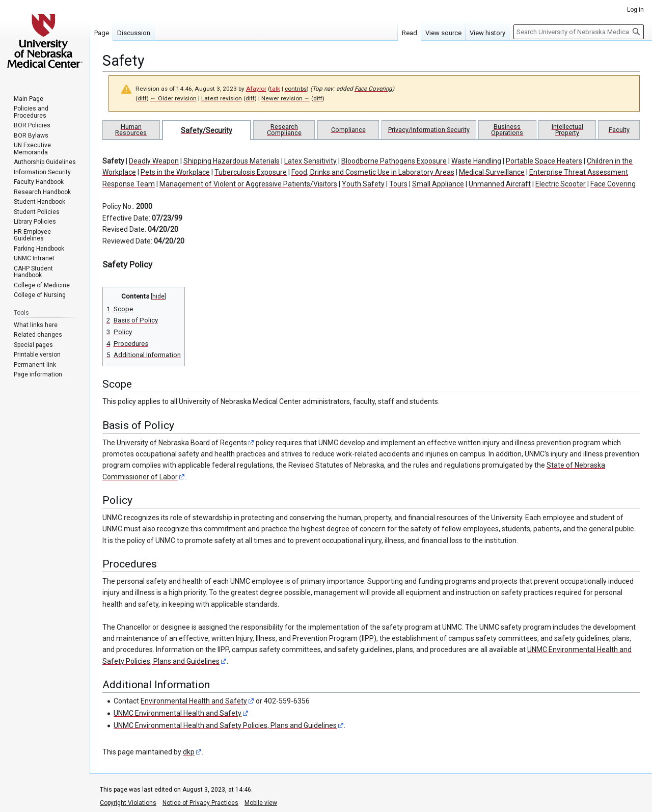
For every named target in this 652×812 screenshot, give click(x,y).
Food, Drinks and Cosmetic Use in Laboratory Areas (373, 172)
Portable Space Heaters (544, 161)
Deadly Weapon (154, 161)
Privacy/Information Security (429, 130)
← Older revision (173, 98)
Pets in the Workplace (175, 172)
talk (275, 89)
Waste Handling (476, 161)
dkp (189, 752)
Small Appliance (438, 184)
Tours (398, 184)
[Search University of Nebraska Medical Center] (579, 32)
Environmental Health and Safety (194, 701)
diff (142, 98)
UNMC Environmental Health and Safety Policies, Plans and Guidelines (225, 725)
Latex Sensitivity (310, 161)
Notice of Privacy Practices (200, 803)
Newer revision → (286, 98)
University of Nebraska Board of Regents (182, 443)
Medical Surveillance (492, 172)
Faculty (619, 130)
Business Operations (507, 130)
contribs (296, 89)
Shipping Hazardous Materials (232, 161)
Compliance (348, 130)
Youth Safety (363, 184)
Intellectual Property (567, 130)
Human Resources (131, 130)
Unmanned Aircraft (500, 184)
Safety (113, 161)
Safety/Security (207, 130)
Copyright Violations (128, 803)
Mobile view (261, 803)
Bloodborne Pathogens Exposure (394, 161)
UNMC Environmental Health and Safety (178, 713)
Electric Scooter (561, 184)
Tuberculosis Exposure (251, 172)
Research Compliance (284, 130)
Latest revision (222, 98)
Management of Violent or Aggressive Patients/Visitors (248, 184)
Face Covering (373, 89)
